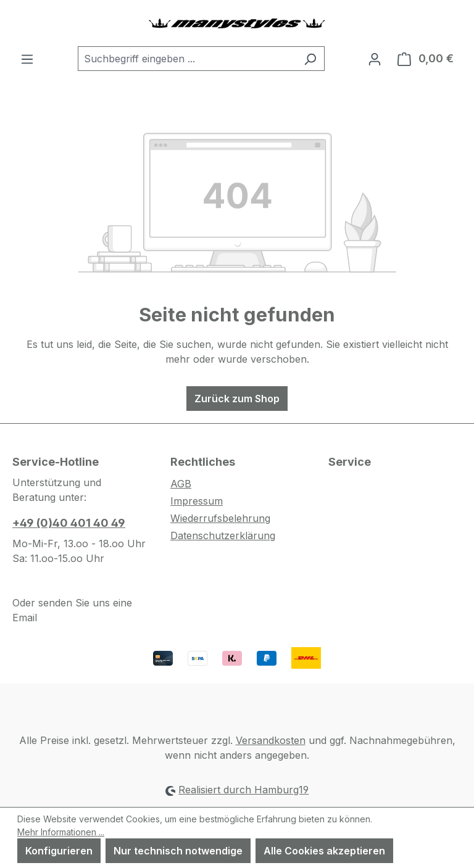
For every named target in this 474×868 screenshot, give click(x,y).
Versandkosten (271, 740)
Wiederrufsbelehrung (220, 518)
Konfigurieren (59, 851)
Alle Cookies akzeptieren (324, 851)
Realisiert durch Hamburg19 (243, 790)
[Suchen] (310, 59)
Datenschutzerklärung (223, 535)
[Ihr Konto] (375, 59)
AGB (181, 484)
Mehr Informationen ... (61, 832)
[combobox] (187, 59)
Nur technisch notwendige (178, 851)
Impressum (197, 501)
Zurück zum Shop (237, 399)
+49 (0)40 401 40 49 (69, 523)
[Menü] (27, 59)
